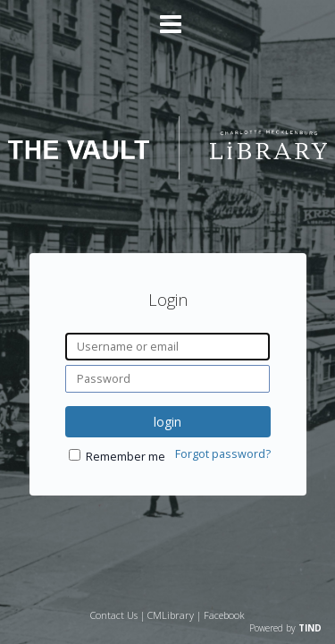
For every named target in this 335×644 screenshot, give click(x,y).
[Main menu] (168, 17)
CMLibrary (171, 615)
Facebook (224, 615)
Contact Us (114, 615)
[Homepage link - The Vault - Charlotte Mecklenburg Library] (167, 174)
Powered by (285, 628)
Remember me (126, 457)
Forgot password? (223, 454)
